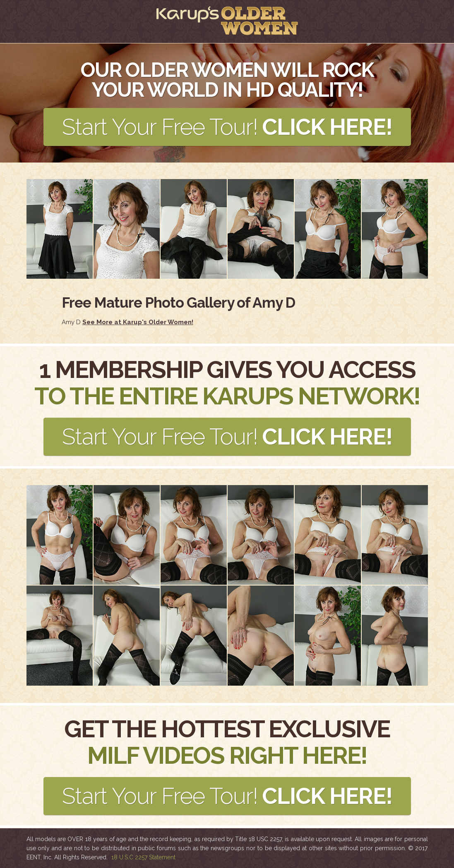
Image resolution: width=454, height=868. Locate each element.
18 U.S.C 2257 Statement (143, 857)
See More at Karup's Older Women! (138, 322)
